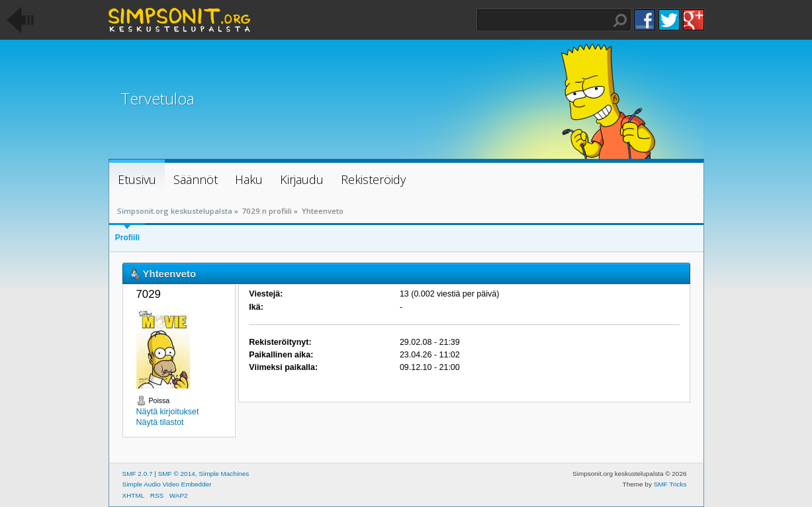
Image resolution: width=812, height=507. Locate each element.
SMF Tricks (670, 484)
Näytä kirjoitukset (168, 412)
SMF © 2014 (177, 474)
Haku (620, 21)
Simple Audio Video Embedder (167, 484)
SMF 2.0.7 (138, 474)
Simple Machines (224, 474)
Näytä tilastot (160, 422)
